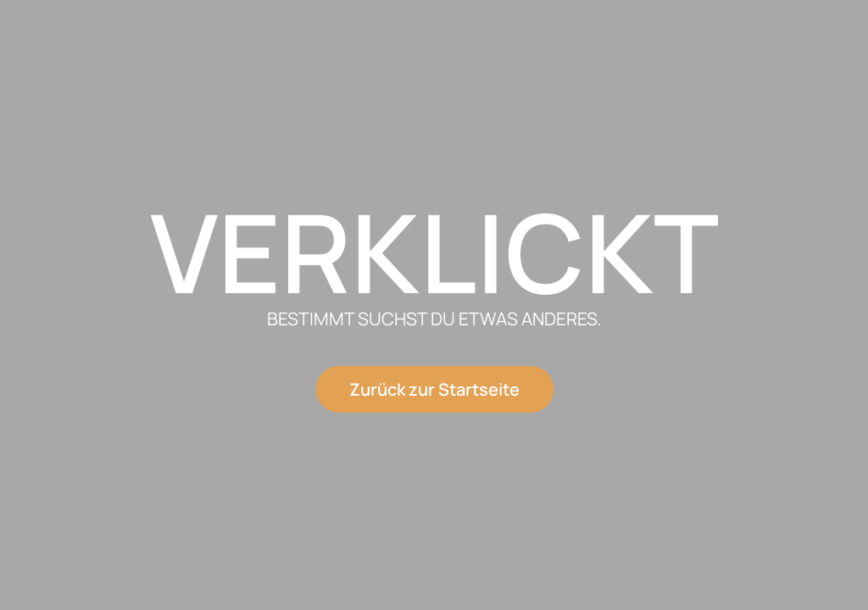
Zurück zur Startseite (434, 389)
